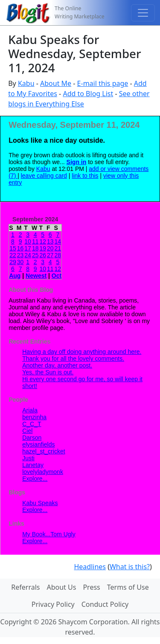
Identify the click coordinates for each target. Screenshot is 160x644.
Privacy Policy (53, 604)
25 (35, 255)
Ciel (27, 431)
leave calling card (44, 176)
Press (91, 587)
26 (43, 255)
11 (35, 241)
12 (43, 241)
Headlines (90, 567)
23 (20, 255)
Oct (57, 276)
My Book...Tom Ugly (49, 534)
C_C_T (32, 424)
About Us (61, 587)
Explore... (35, 479)
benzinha (34, 417)
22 (13, 255)
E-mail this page (103, 83)
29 (13, 262)
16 (20, 248)
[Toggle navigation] (143, 13)
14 (58, 241)
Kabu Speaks (40, 503)
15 (13, 248)
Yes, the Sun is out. (48, 372)
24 (28, 255)
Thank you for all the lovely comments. (73, 359)
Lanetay (33, 465)
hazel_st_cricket (44, 451)
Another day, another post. (57, 365)
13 (50, 241)
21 (58, 248)
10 (28, 241)
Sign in (77, 162)
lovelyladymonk (43, 472)
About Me (56, 83)
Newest (36, 276)
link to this (85, 176)
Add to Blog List (88, 94)
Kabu (26, 83)
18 (35, 248)
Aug (15, 276)
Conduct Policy (105, 604)
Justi (28, 458)
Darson (32, 438)
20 (50, 248)
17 (28, 248)
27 (50, 255)
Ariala (30, 410)
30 (20, 262)
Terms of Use (128, 587)
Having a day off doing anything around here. (82, 352)
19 (43, 248)
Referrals (25, 587)
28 (58, 255)
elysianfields (38, 444)
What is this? (130, 567)
